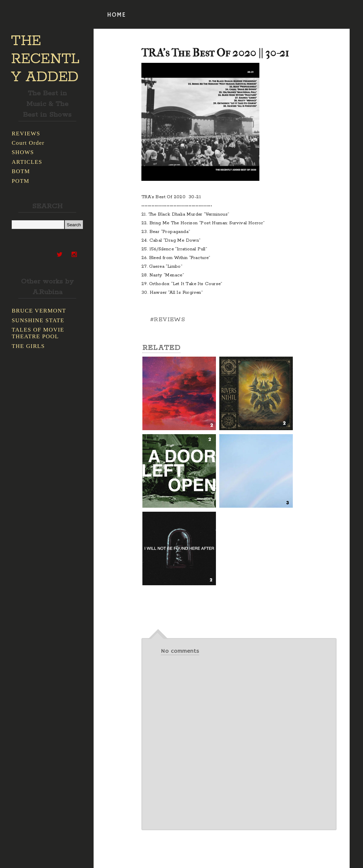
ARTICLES (27, 162)
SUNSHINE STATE (38, 320)
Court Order (28, 143)
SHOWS (23, 152)
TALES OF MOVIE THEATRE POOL (38, 333)
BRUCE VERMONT (39, 311)
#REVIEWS (167, 320)
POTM (21, 181)
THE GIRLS (28, 346)
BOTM (21, 171)
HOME (116, 15)
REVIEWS (26, 134)
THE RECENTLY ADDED (45, 59)
